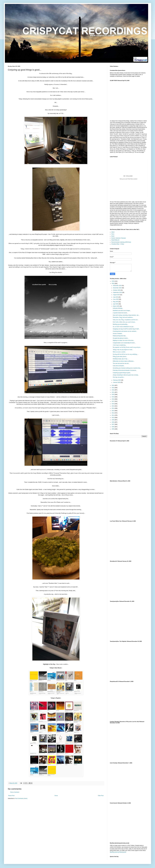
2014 (113, 408)
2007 (113, 424)
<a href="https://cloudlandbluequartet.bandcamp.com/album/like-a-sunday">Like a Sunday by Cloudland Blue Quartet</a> (127, 782)
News (113, 234)
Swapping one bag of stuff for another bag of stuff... (126, 329)
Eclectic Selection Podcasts (119, 238)
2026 (113, 281)
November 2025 (117, 288)
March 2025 (116, 306)
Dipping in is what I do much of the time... (124, 340)
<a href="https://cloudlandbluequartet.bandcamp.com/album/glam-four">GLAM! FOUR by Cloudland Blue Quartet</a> (127, 99)
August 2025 (117, 295)
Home (56, 796)
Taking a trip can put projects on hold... (123, 350)
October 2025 (117, 290)
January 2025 (117, 382)
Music (113, 236)
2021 (113, 392)
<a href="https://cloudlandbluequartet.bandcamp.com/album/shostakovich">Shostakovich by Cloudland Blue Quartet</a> (127, 580)
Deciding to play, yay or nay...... (121, 359)
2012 (113, 413)
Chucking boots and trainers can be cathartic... (125, 331)
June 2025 (116, 299)
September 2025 (118, 292)
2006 (113, 427)
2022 (113, 390)
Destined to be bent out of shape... (122, 311)
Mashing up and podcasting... (121, 324)
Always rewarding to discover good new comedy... (126, 375)
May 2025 (116, 302)
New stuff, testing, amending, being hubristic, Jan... (126, 315)
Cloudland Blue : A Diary (118, 244)
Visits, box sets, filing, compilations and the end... (126, 320)
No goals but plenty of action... (121, 338)
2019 (113, 397)
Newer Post (11, 796)
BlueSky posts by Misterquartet (118, 852)
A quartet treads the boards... (120, 313)
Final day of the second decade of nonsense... (125, 370)
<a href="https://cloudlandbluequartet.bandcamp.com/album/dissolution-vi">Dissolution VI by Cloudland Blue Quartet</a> (127, 460)
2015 (113, 406)
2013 (113, 411)
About (113, 232)
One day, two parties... (119, 377)
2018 (113, 399)
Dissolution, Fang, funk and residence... (123, 317)
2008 (113, 422)
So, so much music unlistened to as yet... (124, 327)
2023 (113, 388)
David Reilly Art (115, 240)
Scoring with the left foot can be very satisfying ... (126, 354)
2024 (113, 385)
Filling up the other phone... (120, 357)
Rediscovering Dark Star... (120, 336)
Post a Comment (15, 792)
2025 (113, 283)
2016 (113, 404)
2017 (113, 401)
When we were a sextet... (119, 352)
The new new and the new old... (121, 363)
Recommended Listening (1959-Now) (121, 242)
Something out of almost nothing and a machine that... (127, 368)
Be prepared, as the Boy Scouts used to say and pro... (127, 347)
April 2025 (116, 304)
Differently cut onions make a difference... (124, 361)
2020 (113, 395)
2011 (113, 415)
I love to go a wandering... (120, 345)
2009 (113, 420)
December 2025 (117, 286)
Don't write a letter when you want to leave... (124, 322)
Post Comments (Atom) (21, 798)
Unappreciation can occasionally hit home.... (124, 343)
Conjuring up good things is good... (122, 373)
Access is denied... (118, 334)
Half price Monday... (118, 308)
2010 (113, 418)
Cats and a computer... (119, 366)
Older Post (101, 796)
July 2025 (116, 297)
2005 (113, 429)
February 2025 (117, 380)
